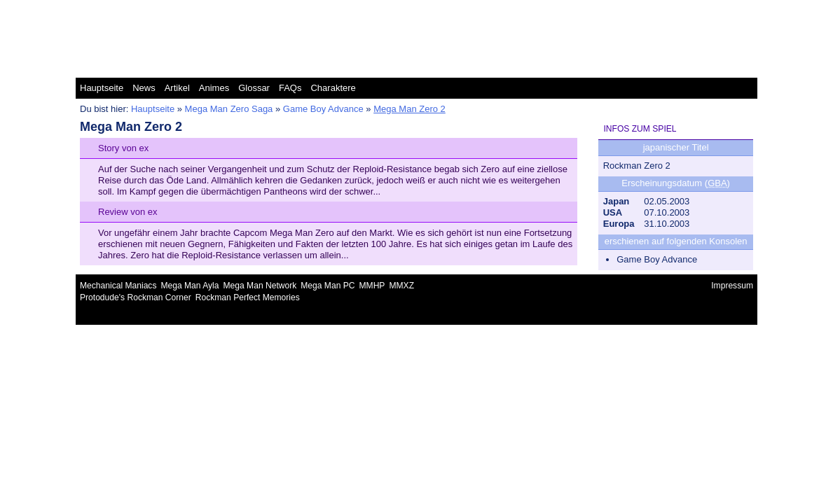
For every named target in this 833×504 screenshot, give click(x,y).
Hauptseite (102, 88)
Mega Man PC (328, 286)
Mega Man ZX (724, 10)
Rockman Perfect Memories (248, 297)
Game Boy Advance (323, 109)
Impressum (732, 286)
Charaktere (333, 88)
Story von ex (123, 148)
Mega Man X (588, 10)
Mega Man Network (260, 286)
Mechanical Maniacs (118, 286)
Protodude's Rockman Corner (136, 297)
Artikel (177, 88)
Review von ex (128, 212)
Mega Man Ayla (190, 286)
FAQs (290, 88)
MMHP (372, 286)
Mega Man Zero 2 (409, 109)
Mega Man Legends (415, 10)
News (144, 88)
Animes (214, 88)
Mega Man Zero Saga (229, 109)
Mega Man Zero (655, 10)
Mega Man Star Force (509, 10)
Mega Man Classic (328, 10)
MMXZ (401, 286)
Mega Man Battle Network (230, 10)
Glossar (254, 88)
